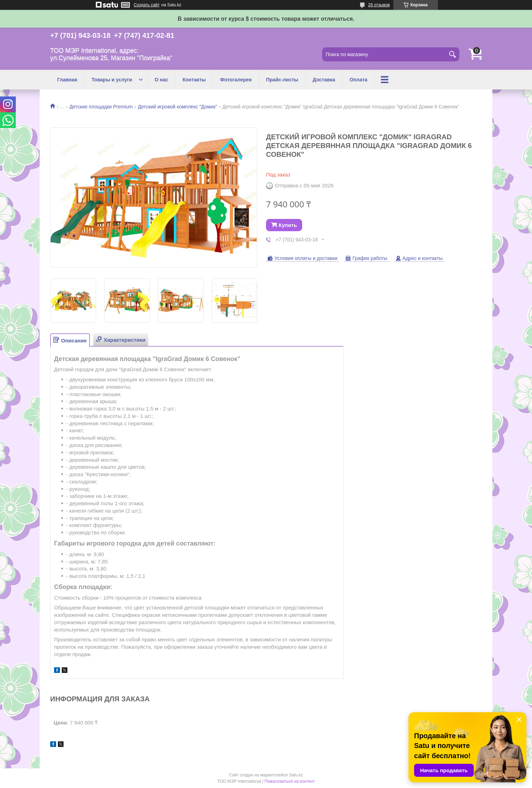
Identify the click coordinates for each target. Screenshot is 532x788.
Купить (288, 225)
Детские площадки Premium (101, 107)
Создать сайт (147, 5)
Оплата (358, 80)
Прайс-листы (282, 80)
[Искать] (452, 54)
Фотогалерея (236, 80)
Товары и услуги (112, 80)
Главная (67, 80)
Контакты (194, 80)
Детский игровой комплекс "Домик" (178, 107)
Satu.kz (296, 775)
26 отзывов (379, 5)
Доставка (324, 80)
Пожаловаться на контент (290, 781)
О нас (161, 80)
